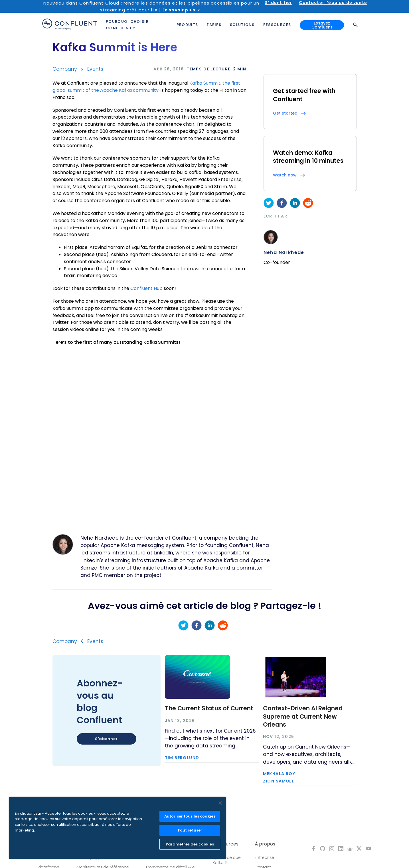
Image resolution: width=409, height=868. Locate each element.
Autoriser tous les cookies (190, 816)
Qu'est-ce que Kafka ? (227, 860)
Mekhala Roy (279, 774)
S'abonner (106, 739)
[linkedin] (295, 203)
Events (95, 69)
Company (65, 69)
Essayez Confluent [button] (322, 25)
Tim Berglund (182, 758)
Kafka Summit (205, 83)
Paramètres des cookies (190, 844)
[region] (118, 828)
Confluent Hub (146, 288)
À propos (265, 844)
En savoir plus (179, 10)
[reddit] (308, 203)
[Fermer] (220, 803)
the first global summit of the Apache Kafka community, (146, 87)
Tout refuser (190, 830)
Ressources (226, 844)
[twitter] (269, 203)
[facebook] (282, 203)
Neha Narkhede (284, 253)
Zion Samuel (279, 781)
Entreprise (264, 857)
